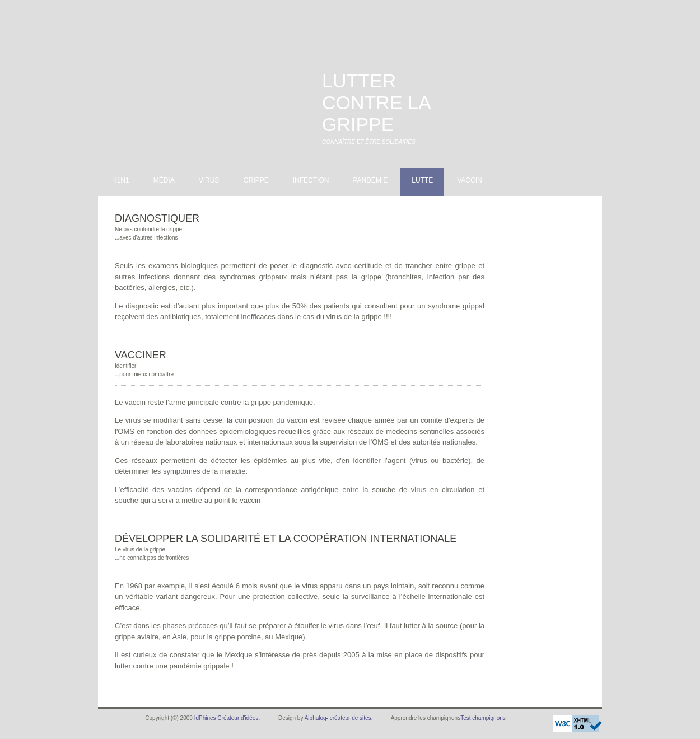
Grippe (256, 180)
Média (164, 180)
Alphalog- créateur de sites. (339, 718)
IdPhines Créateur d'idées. (227, 718)
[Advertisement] (530, 72)
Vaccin (469, 180)
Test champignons (483, 718)
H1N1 (121, 180)
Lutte (422, 180)
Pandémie (370, 180)
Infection (311, 180)
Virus (209, 180)
